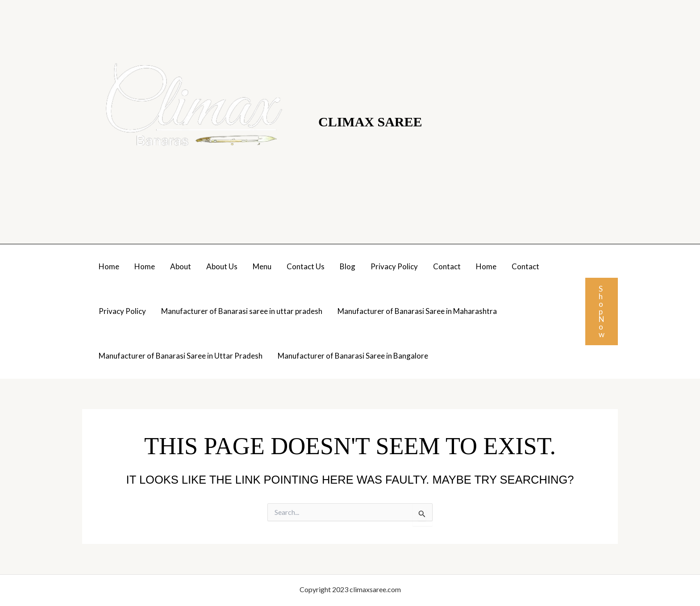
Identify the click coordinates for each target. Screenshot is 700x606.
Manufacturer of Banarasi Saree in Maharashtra (417, 311)
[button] (602, 311)
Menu (262, 266)
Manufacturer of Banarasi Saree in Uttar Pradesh (181, 356)
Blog (348, 266)
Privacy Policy (394, 266)
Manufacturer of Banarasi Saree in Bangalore (353, 356)
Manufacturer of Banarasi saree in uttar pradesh (242, 311)
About (181, 266)
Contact (447, 266)
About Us (222, 266)
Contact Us (306, 266)
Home (109, 266)
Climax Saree (370, 122)
